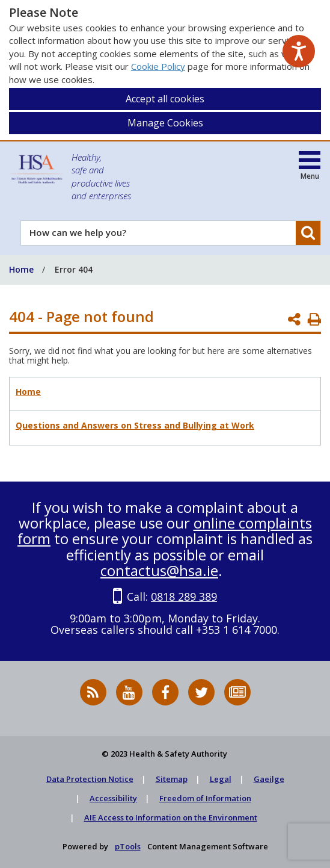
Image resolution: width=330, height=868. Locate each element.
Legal (221, 779)
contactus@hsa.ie (159, 570)
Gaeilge (269, 779)
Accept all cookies (165, 99)
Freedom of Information (205, 798)
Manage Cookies (165, 123)
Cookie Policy (158, 66)
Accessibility (113, 798)
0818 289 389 (184, 597)
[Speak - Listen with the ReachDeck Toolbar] (299, 51)
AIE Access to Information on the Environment (171, 817)
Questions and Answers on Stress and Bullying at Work (135, 425)
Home (28, 392)
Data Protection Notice (90, 779)
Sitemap (172, 779)
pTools (128, 846)
